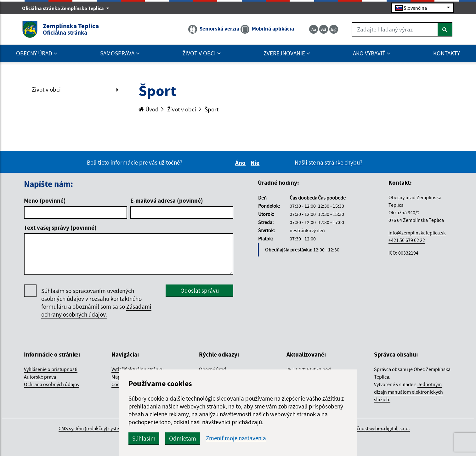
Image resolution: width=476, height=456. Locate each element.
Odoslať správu (200, 290)
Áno (241, 163)
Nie (256, 163)
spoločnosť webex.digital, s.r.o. (377, 428)
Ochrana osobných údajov (52, 384)
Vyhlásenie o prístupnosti (51, 369)
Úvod (149, 109)
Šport (212, 109)
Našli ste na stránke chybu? (329, 162)
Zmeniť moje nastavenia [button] (236, 438)
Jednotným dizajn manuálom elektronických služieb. (408, 392)
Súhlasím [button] (144, 438)
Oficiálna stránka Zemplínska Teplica (66, 8)
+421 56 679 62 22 (407, 240)
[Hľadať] (445, 29)
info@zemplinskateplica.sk (417, 233)
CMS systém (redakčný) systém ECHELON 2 (103, 428)
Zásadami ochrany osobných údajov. (96, 310)
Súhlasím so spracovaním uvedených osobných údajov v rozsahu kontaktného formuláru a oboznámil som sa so (96, 303)
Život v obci (46, 89)
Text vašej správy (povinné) (60, 228)
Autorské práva (40, 377)
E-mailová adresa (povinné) (167, 200)
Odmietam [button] (183, 438)
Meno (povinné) (45, 200)
